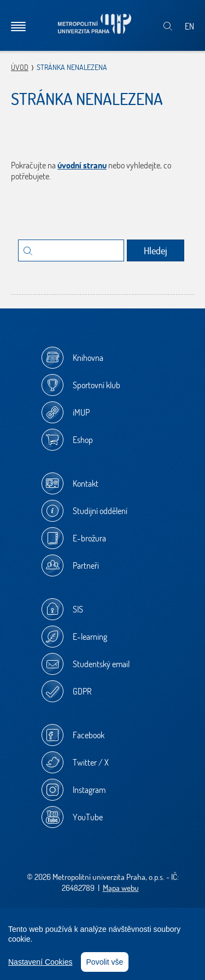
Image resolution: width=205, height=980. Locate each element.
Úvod (20, 67)
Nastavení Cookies (40, 962)
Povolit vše (105, 962)
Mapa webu (121, 888)
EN (189, 26)
